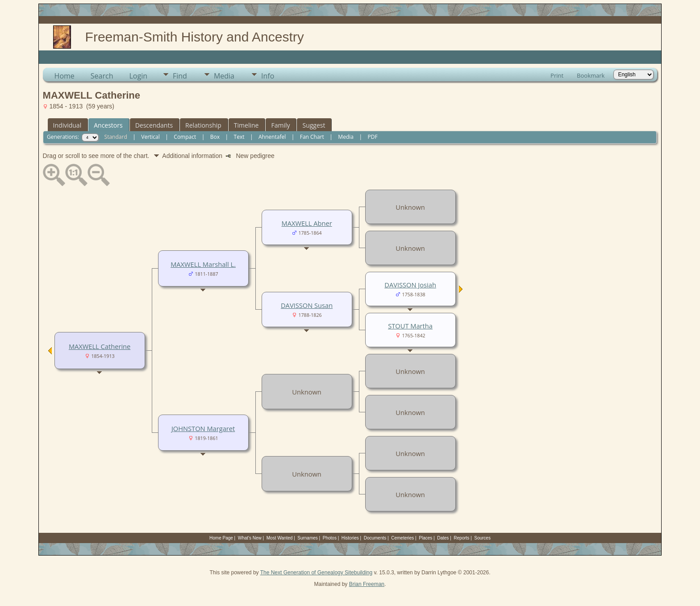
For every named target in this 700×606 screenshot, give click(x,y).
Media (224, 76)
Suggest (314, 125)
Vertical (150, 137)
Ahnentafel (272, 137)
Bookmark (591, 75)
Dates (443, 538)
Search (102, 76)
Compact (185, 137)
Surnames (308, 538)
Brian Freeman (367, 584)
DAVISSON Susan (307, 305)
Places (425, 538)
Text (239, 137)
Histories (350, 538)
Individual (67, 125)
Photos (330, 538)
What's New (250, 538)
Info (268, 76)
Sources (482, 538)
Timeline (246, 125)
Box (215, 137)
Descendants (154, 125)
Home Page (221, 538)
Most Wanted (280, 538)
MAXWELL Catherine (100, 346)
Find (180, 76)
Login (138, 76)
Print (557, 75)
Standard (116, 137)
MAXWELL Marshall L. (203, 264)
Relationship (203, 125)
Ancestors (108, 125)
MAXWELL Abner (307, 223)
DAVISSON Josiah (410, 285)
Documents (375, 538)
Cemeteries (402, 538)
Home (65, 76)
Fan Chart (312, 137)
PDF (372, 137)
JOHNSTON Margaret (203, 428)
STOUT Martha (410, 326)
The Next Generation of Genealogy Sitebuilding (317, 573)
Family (280, 125)
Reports (461, 538)
